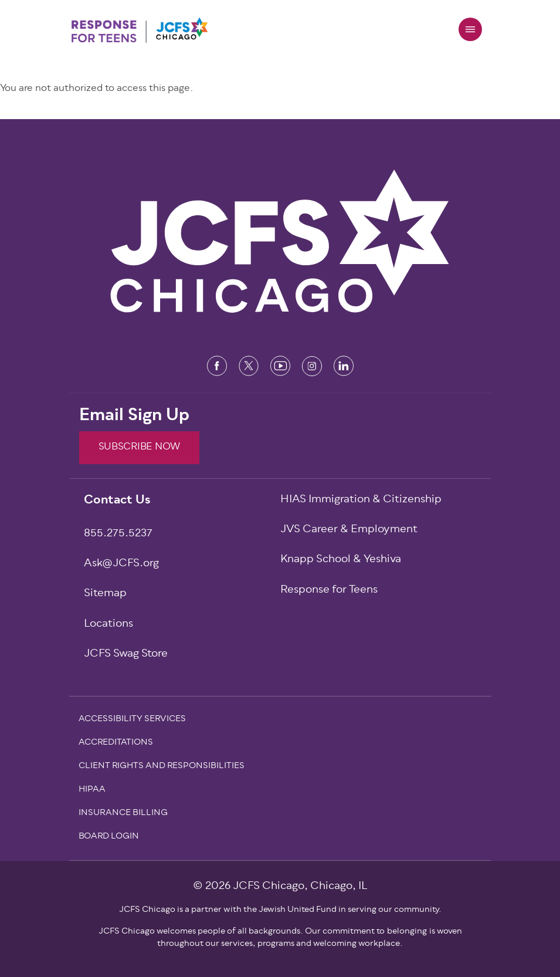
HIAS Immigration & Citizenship (361, 500)
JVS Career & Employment (349, 530)
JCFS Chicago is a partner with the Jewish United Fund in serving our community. (280, 910)
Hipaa (92, 790)
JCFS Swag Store (126, 655)
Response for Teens (329, 591)
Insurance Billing (123, 814)
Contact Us (117, 501)
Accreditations (116, 743)
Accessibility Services (132, 720)
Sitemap (105, 594)
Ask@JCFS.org (121, 564)
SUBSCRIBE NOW (139, 447)
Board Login (109, 837)
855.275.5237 (118, 534)
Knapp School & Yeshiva (341, 560)
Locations (108, 625)
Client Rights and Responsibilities (162, 767)
